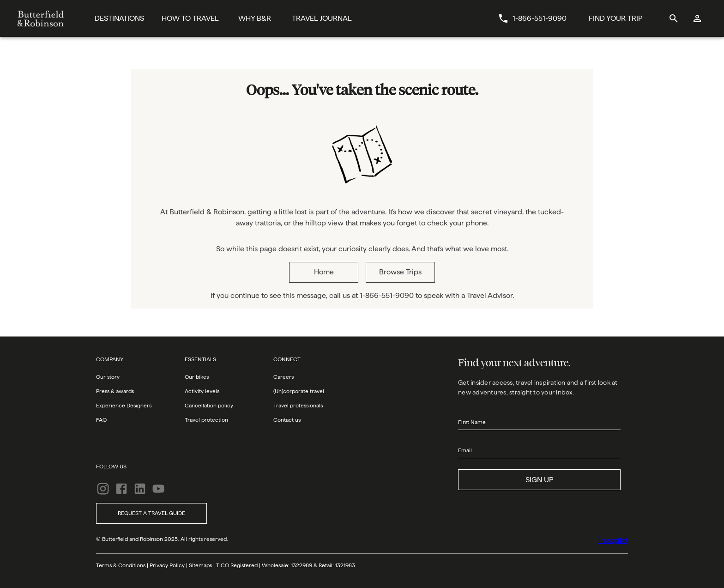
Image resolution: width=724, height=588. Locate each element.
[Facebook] (121, 489)
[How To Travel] (190, 19)
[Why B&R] (255, 19)
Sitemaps (200, 565)
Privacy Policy (167, 565)
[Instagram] (103, 489)
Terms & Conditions (121, 565)
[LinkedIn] (140, 489)
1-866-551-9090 (540, 18)
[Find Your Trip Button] (615, 19)
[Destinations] (119, 19)
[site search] (673, 18)
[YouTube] (158, 489)
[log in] (697, 18)
